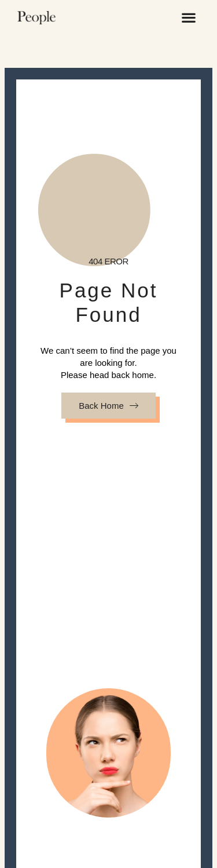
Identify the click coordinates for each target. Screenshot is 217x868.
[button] (188, 17)
